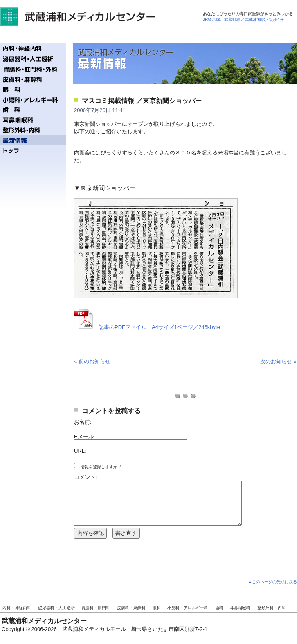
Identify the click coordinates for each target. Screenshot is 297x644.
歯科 (219, 608)
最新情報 (33, 140)
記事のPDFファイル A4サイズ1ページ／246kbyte (159, 327)
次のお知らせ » (278, 361)
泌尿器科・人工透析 (56, 608)
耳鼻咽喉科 (240, 608)
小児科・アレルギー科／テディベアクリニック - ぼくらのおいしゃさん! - (33, 100)
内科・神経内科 (17, 608)
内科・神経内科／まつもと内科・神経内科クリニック (33, 48)
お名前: (83, 422)
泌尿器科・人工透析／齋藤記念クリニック (33, 59)
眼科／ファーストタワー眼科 (33, 89)
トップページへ (33, 151)
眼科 (157, 608)
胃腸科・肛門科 (96, 608)
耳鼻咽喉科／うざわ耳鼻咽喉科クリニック (33, 120)
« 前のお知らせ (92, 361)
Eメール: (84, 437)
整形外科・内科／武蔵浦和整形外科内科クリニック (33, 130)
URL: (80, 451)
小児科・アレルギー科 (188, 608)
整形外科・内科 (272, 608)
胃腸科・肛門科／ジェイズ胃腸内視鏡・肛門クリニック (33, 69)
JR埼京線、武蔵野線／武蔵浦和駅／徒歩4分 (243, 19)
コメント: (85, 477)
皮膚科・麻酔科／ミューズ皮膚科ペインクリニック (33, 79)
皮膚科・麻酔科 (131, 608)
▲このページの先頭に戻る (272, 582)
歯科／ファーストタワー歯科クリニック (33, 110)
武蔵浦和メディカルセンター (78, 17)
